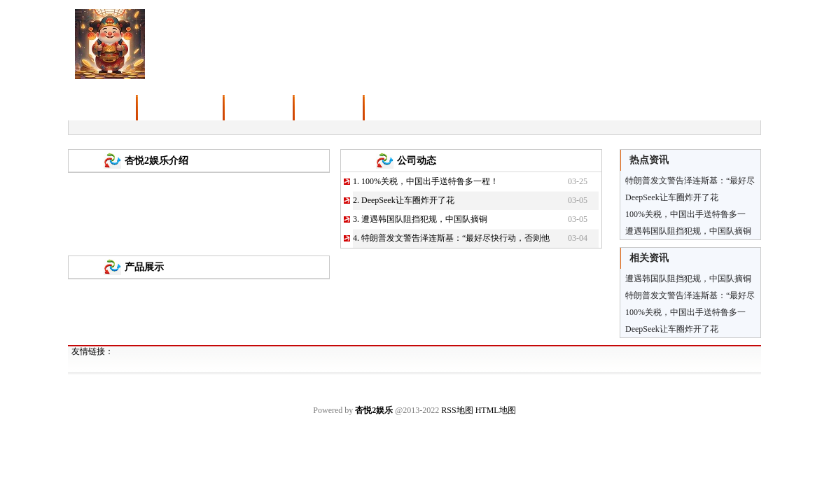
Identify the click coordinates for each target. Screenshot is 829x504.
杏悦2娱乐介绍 (156, 161)
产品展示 (144, 267)
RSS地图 (457, 410)
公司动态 (417, 161)
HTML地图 (496, 410)
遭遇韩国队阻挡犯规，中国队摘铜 (424, 219)
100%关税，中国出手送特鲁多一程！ (430, 181)
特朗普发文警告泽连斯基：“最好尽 (690, 295)
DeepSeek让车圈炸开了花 (408, 200)
